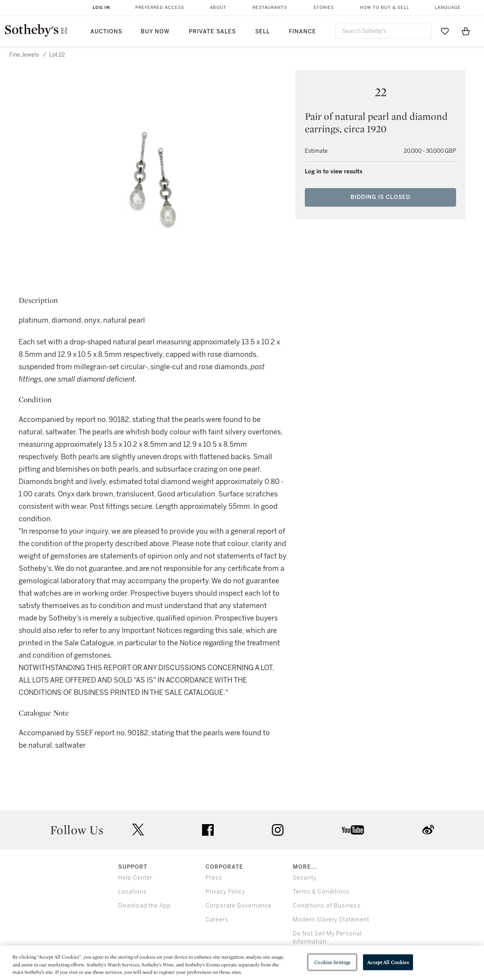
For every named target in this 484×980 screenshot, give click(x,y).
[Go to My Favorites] (445, 31)
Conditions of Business (327, 906)
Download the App (145, 906)
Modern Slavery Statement (331, 920)
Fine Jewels (24, 55)
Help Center (135, 878)
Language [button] (448, 8)
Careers (217, 920)
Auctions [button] (106, 32)
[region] (242, 963)
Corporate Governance (239, 906)
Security (305, 878)
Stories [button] (324, 8)
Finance (302, 32)
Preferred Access (160, 8)
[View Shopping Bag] (466, 31)
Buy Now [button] (155, 32)
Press (214, 878)
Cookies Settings (332, 962)
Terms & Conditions (321, 892)
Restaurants (270, 8)
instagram (278, 830)
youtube (353, 830)
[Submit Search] (423, 31)
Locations (133, 892)
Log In (101, 8)
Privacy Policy (225, 892)
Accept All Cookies (388, 962)
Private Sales (212, 32)
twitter (138, 830)
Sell (263, 32)
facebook (208, 830)
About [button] (218, 8)
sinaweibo (428, 830)
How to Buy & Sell (385, 8)
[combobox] (384, 31)
